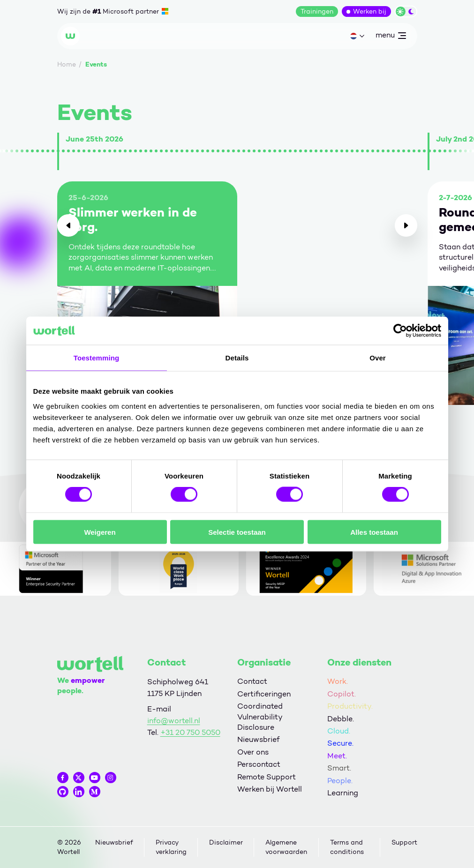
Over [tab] (378, 358)
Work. (338, 681)
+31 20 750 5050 (190, 732)
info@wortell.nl (174, 721)
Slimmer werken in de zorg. (133, 220)
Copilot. (342, 694)
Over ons (253, 752)
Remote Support (267, 777)
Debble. (341, 719)
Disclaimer (226, 842)
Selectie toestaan (237, 532)
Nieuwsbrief (258, 739)
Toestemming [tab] (97, 358)
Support (404, 842)
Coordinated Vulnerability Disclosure (260, 717)
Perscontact (259, 764)
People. (340, 781)
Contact (252, 681)
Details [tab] (237, 358)
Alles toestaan (374, 532)
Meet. (337, 756)
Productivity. (350, 706)
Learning (343, 793)
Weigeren (100, 532)
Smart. (339, 768)
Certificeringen (264, 694)
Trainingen (317, 11)
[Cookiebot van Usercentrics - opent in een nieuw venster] (400, 331)
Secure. (340, 743)
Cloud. (339, 731)
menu (391, 37)
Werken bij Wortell (270, 789)
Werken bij (370, 11)
